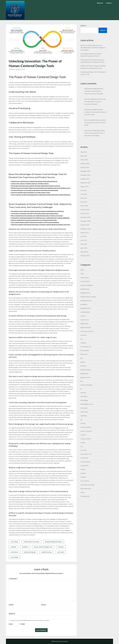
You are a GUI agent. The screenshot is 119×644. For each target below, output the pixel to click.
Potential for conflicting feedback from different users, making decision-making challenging (40, 218)
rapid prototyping (30, 552)
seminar (83, 443)
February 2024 (85, 256)
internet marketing (86, 385)
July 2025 (84, 190)
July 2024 (84, 236)
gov (82, 381)
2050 (82, 274)
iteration (61, 547)
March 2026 (84, 160)
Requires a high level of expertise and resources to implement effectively (34, 220)
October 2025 (85, 179)
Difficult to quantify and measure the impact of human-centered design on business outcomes (41, 224)
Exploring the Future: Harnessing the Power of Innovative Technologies (95, 133)
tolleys (83, 492)
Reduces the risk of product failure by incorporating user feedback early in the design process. (41, 188)
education (84, 335)
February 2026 (85, 163)
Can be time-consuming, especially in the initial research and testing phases (35, 213)
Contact (109, 3)
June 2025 (84, 194)
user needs (61, 552)
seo (82, 446)
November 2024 (86, 221)
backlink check (85, 289)
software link (85, 465)
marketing (84, 416)
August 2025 (85, 187)
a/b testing (14, 542)
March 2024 (84, 252)
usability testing (46, 552)
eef (82, 339)
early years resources (87, 331)
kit (81, 389)
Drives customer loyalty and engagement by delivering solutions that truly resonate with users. (41, 195)
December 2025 (85, 171)
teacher (83, 469)
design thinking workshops (54, 542)
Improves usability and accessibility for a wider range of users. (31, 192)
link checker (84, 408)
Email (44, 605)
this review (88, 120)
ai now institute (85, 281)
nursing (83, 423)
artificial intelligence (87, 285)
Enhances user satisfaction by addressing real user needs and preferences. (34, 181)
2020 (82, 270)
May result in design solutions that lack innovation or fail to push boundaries (35, 222)
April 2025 (84, 202)
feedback (25, 547)
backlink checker (85, 293)
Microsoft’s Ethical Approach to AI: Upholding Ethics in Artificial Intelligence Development (93, 48)
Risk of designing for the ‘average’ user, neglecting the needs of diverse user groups (37, 216)
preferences (15, 552)
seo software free (86, 454)
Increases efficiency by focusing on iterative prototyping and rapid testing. (35, 190)
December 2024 (85, 217)
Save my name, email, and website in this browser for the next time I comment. (30, 620)
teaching (83, 477)
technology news (86, 488)
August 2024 (85, 233)
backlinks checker (86, 308)
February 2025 (85, 210)
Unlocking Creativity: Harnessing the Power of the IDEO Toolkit (95, 112)
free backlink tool (86, 347)
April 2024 (84, 248)
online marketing (86, 427)
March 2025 (84, 206)
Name (11, 605)
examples (83, 343)
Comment (13, 579)
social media (84, 458)
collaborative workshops (31, 542)
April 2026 (84, 156)
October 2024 (85, 225)
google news (84, 373)
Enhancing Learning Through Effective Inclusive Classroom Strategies (94, 91)
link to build (84, 412)
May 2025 (84, 198)
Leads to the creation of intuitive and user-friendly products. (30, 183)
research (83, 435)
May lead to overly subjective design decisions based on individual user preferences (37, 211)
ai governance (85, 278)
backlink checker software (88, 297)
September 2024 (86, 229)
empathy (13, 547)
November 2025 (86, 175)
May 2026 (84, 152)
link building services (87, 404)
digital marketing (86, 327)
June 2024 (84, 240)
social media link (85, 462)
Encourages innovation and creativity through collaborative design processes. (36, 186)
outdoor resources (86, 431)
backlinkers (84, 304)
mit (81, 420)
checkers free (85, 320)
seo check (83, 450)
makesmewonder (89, 89)
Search (83, 26)
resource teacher (86, 439)
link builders (84, 396)
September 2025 (86, 183)
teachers (83, 473)
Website (12, 614)
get (82, 358)
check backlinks (85, 312)
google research (86, 377)
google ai (83, 366)
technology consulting (87, 485)
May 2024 (84, 244)
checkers (83, 316)
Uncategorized (85, 496)
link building (84, 400)
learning (83, 393)
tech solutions (85, 481)
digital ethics (85, 324)
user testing (14, 557)
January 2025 (85, 213)
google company (86, 370)
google (83, 362)
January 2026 (85, 167)
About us (100, 3)
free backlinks (85, 350)
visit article (88, 99)
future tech (84, 354)
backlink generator (86, 301)
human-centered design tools (43, 547)
